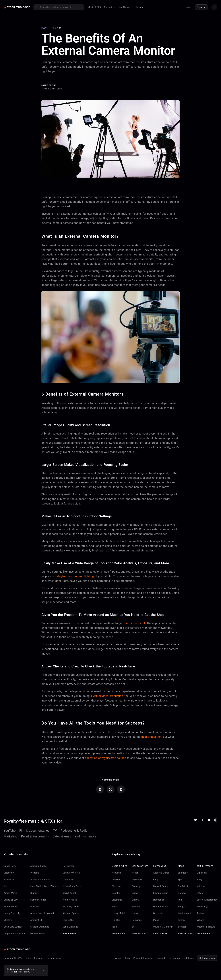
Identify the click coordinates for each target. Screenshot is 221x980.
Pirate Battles (11, 907)
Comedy (136, 886)
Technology (203, 907)
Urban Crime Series (72, 886)
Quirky (34, 893)
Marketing (11, 836)
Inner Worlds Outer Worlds (44, 886)
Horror (135, 913)
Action (135, 873)
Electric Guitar (160, 893)
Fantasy (136, 907)
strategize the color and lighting (73, 576)
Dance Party (10, 866)
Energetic (183, 873)
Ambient (116, 879)
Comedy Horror (38, 900)
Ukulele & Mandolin (163, 927)
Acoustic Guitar (161, 873)
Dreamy (182, 893)
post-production (151, 737)
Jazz (6, 886)
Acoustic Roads (39, 866)
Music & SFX (94, 7)
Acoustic (116, 873)
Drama (135, 900)
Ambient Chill (37, 920)
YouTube (10, 831)
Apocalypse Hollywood (42, 913)
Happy (181, 907)
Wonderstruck (70, 900)
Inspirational (184, 913)
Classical (116, 886)
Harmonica (159, 900)
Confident (183, 886)
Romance (137, 920)
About (118, 958)
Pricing (139, 7)
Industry (201, 886)
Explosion (202, 873)
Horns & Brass (161, 907)
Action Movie (10, 893)
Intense (182, 920)
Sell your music (207, 958)
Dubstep (35, 907)
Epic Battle (68, 920)
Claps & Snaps (161, 886)
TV (55, 831)
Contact (161, 958)
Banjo (156, 879)
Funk (114, 907)
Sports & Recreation (207, 900)
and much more (86, 836)
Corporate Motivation (15, 934)
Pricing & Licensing (143, 958)
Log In (188, 7)
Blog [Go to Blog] (44, 28)
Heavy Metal (118, 913)
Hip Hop (116, 920)
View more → (69, 934)
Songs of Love (11, 900)
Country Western (71, 873)
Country (116, 893)
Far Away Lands (71, 907)
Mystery (8, 920)
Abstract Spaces (71, 913)
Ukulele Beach (38, 934)
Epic (180, 879)
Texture (201, 913)
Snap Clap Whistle (13, 927)
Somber (182, 927)
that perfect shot (134, 623)
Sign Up (201, 7)
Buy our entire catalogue (181, 958)
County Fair (68, 879)
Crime (135, 893)
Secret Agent (69, 893)
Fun (180, 900)
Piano (156, 920)
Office (200, 893)
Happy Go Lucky (12, 913)
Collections (110, 7)
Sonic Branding (70, 927)
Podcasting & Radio (74, 831)
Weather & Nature (206, 927)
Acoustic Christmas (41, 879)
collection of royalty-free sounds (105, 758)
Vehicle (201, 920)
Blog (127, 958)
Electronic (117, 900)
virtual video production (108, 696)
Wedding (35, 873)
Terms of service (34, 958)
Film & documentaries (34, 831)
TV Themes (68, 866)
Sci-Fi (135, 927)
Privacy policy (54, 958)
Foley (199, 879)
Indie (114, 927)
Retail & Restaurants (35, 836)
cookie (21, 972)
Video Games (62, 836)
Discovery (9, 873)
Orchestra (158, 913)
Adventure (137, 879)
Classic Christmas (40, 927)
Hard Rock (9, 879)
